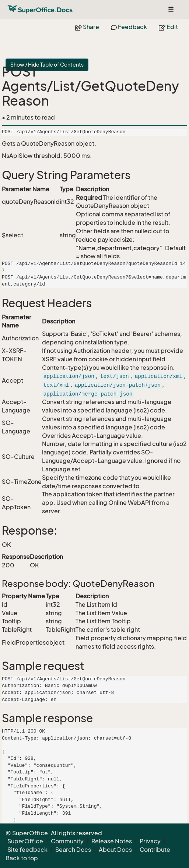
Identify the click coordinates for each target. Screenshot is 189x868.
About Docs (115, 850)
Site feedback (27, 850)
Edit (168, 27)
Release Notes (112, 841)
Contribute (155, 850)
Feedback (129, 27)
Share (87, 27)
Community (67, 841)
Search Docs (73, 850)
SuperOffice (25, 841)
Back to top (22, 858)
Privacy (150, 841)
